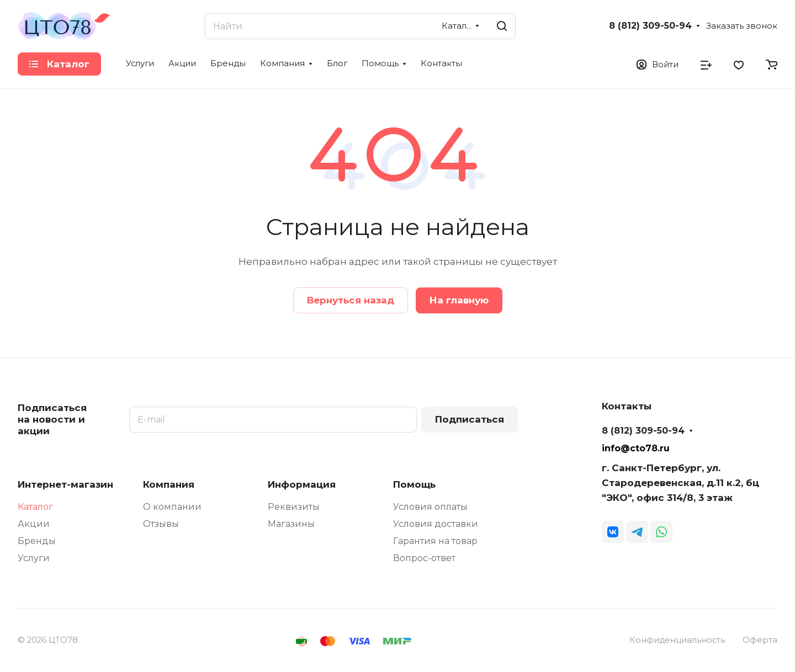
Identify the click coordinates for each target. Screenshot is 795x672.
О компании (172, 507)
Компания (169, 484)
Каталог (35, 507)
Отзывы (161, 524)
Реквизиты (294, 507)
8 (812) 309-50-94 (650, 26)
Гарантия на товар (435, 541)
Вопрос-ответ (424, 558)
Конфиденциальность (677, 640)
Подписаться (470, 419)
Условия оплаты (430, 507)
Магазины (291, 524)
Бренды (37, 541)
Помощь (414, 484)
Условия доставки (436, 524)
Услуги (34, 558)
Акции (34, 524)
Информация (302, 484)
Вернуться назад (351, 300)
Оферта (760, 640)
